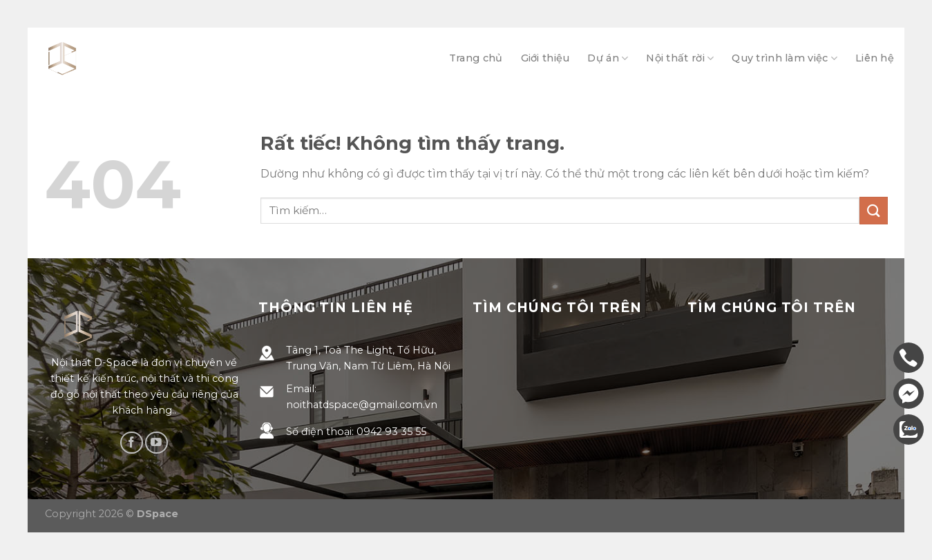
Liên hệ (875, 58)
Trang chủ (476, 58)
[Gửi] (873, 210)
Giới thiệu (545, 58)
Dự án (608, 58)
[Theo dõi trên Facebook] (132, 443)
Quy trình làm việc (784, 58)
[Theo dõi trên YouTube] (156, 443)
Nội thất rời (680, 58)
